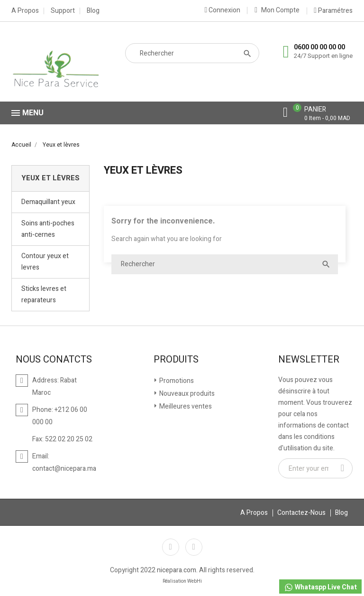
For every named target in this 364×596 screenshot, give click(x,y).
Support (63, 11)
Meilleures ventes (185, 406)
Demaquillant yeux (48, 202)
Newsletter (309, 360)
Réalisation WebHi (182, 581)
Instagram (194, 547)
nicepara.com (177, 570)
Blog (93, 11)
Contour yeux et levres (45, 262)
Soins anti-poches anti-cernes (48, 229)
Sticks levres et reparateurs (44, 294)
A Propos (25, 11)
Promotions (176, 381)
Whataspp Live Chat (320, 587)
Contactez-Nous (301, 513)
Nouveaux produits (186, 394)
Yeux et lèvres (50, 178)
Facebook (171, 547)
